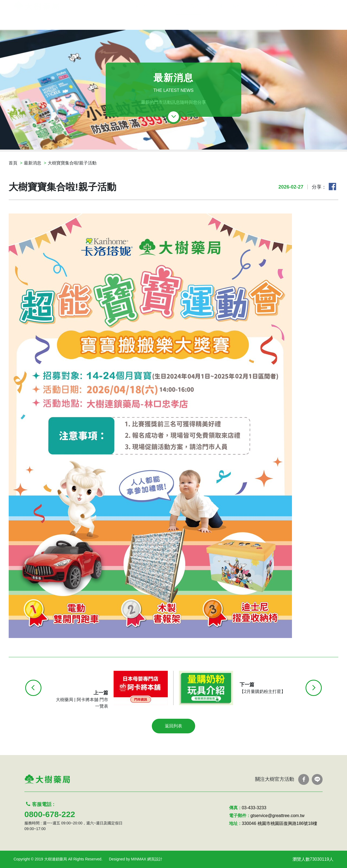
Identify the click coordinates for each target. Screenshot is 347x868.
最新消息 (189, 21)
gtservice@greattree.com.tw (277, 816)
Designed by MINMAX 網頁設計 (136, 859)
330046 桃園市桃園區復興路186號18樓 (279, 823)
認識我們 (295, 21)
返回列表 (173, 726)
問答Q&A (268, 21)
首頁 (13, 163)
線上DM (164, 21)
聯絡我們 (321, 21)
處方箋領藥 (136, 21)
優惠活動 (215, 21)
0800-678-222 (50, 814)
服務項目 (242, 21)
